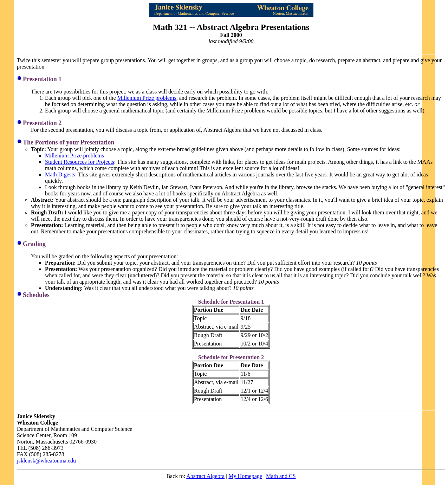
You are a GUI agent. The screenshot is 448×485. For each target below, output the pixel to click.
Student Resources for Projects (80, 162)
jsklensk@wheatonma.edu (46, 461)
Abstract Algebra (205, 476)
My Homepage (245, 476)
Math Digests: (61, 174)
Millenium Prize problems (147, 98)
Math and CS (281, 476)
